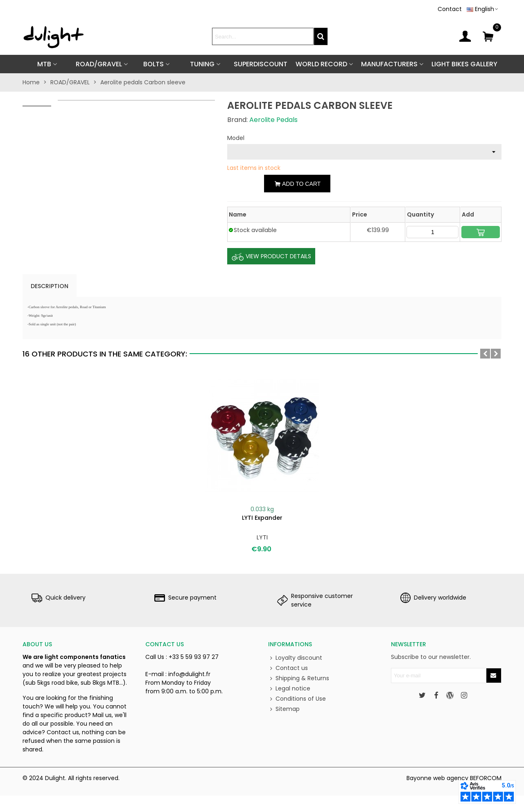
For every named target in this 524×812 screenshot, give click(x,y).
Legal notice (289, 689)
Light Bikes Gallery (464, 64)
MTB (44, 64)
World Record (321, 64)
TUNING (202, 64)
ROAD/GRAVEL (99, 64)
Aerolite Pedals (273, 120)
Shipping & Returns (299, 678)
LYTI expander (262, 518)
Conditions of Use (297, 699)
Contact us (288, 668)
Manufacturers (389, 64)
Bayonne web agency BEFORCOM (454, 778)
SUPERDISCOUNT (261, 64)
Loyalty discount (295, 658)
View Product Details (271, 257)
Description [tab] (50, 286)
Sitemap (284, 709)
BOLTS (154, 64)
